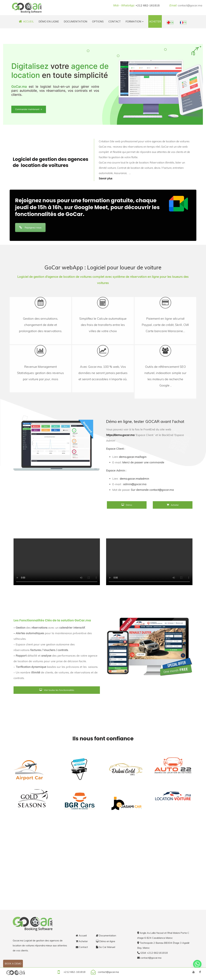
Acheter (155, 21)
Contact (115, 21)
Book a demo (13, 964)
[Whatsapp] (197, 964)
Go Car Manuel (106, 947)
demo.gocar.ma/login (133, 457)
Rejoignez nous (30, 227)
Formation (135, 21)
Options (98, 21)
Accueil (26, 21)
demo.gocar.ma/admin (134, 479)
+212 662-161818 (148, 5)
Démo (127, 505)
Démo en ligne (49, 21)
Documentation (76, 21)
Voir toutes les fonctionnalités (57, 690)
